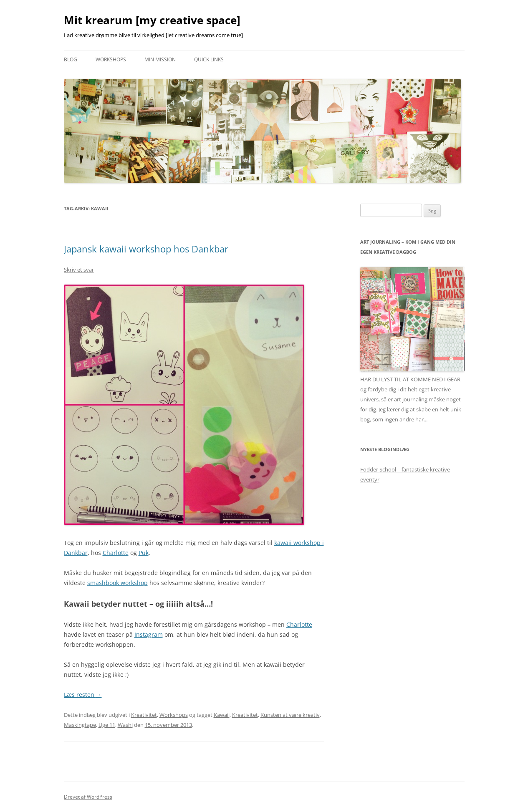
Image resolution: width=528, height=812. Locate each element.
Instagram (149, 634)
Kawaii (222, 715)
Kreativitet (144, 715)
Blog (71, 59)
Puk (144, 553)
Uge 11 (107, 725)
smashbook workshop (117, 583)
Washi (125, 725)
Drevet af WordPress (88, 797)
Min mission (160, 59)
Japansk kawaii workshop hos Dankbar (146, 249)
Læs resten (83, 695)
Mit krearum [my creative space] (152, 20)
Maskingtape (80, 725)
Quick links (209, 59)
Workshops (111, 59)
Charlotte (116, 553)
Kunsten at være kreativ (290, 715)
